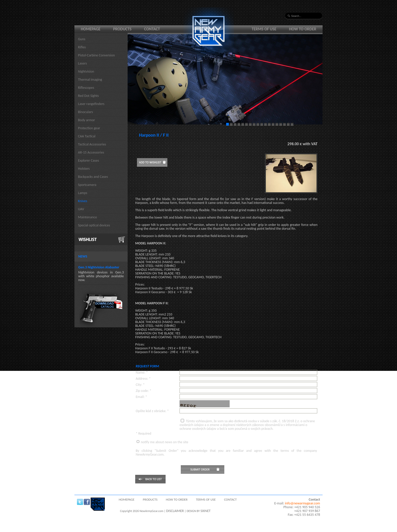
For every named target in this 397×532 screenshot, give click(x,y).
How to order (303, 29)
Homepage (91, 29)
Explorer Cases (88, 161)
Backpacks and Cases (93, 177)
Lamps (83, 193)
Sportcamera (87, 185)
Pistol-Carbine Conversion (96, 55)
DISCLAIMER (175, 511)
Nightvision (86, 71)
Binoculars (85, 112)
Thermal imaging (90, 80)
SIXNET (206, 511)
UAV (81, 209)
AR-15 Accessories (91, 152)
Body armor (86, 120)
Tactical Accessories (92, 144)
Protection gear (89, 128)
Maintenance (87, 217)
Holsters (84, 169)
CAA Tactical (87, 136)
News (83, 256)
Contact (152, 29)
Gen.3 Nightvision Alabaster (99, 267)
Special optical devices (94, 225)
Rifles (82, 47)
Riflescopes (86, 88)
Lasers (82, 63)
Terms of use (264, 29)
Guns (82, 39)
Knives (83, 201)
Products (122, 29)
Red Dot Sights (88, 96)
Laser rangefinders (91, 104)
